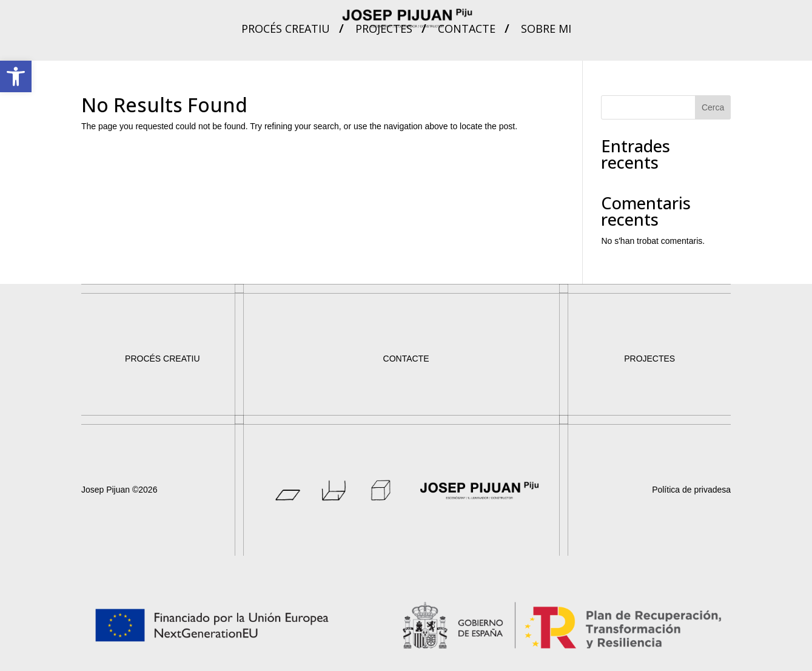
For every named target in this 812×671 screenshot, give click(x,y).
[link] (16, 76)
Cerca (713, 107)
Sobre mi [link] (546, 30)
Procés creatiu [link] (286, 30)
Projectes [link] (384, 30)
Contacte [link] (467, 30)
